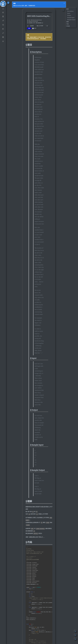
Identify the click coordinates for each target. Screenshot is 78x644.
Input (69, 13)
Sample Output (71, 20)
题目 (68, 9)
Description (70, 11)
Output (69, 15)
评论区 (68, 26)
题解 (68, 22)
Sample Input (71, 17)
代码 (68, 24)
